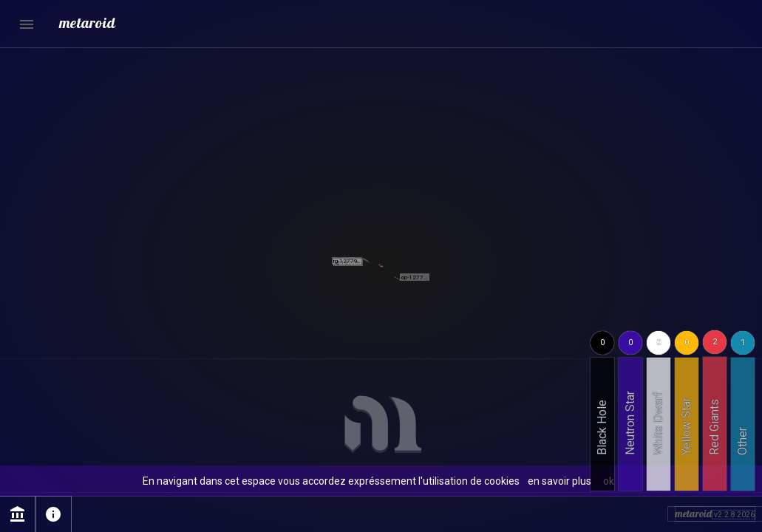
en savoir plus (559, 481)
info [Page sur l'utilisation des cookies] (53, 514)
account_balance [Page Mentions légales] (18, 514)
